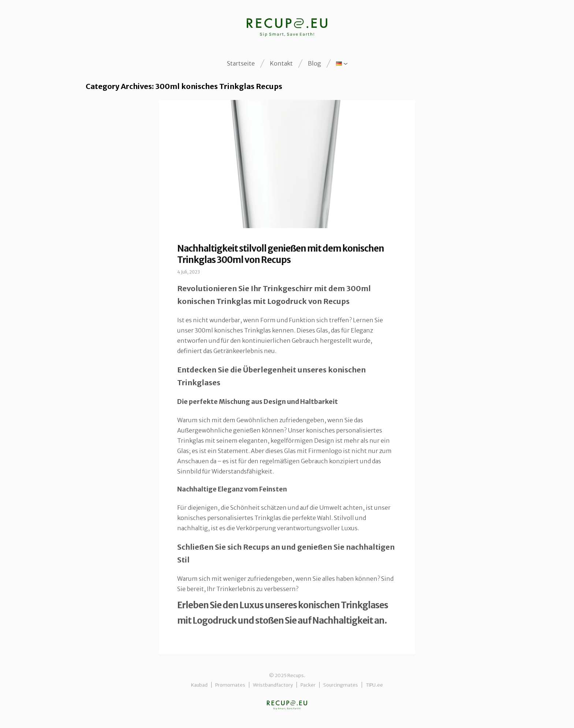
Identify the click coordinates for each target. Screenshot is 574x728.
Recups (287, 705)
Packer (308, 685)
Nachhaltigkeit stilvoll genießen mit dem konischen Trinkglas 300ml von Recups (281, 254)
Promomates (230, 685)
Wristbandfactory (273, 685)
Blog (314, 63)
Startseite (241, 63)
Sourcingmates (341, 685)
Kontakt (281, 63)
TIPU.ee (374, 685)
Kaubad (199, 685)
